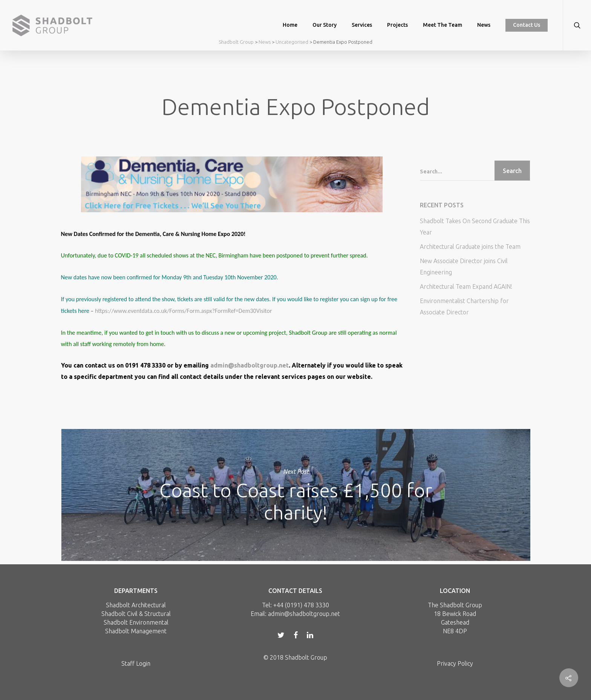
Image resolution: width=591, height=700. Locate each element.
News (484, 25)
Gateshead (455, 622)
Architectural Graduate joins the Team (470, 247)
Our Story (325, 25)
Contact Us (527, 25)
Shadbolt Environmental (136, 622)
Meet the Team (442, 25)
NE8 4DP (455, 631)
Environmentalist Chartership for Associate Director (464, 306)
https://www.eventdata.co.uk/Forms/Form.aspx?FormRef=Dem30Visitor (184, 311)
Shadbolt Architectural (136, 605)
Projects (397, 25)
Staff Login (136, 663)
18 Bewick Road (455, 614)
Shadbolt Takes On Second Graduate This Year (475, 227)
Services (362, 25)
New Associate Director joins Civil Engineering (464, 267)
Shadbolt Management (136, 631)
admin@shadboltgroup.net (250, 365)
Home (290, 25)
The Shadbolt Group (455, 605)
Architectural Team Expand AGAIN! (466, 286)
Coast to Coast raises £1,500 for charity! (296, 495)
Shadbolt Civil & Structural (136, 614)
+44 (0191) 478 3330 (301, 605)
